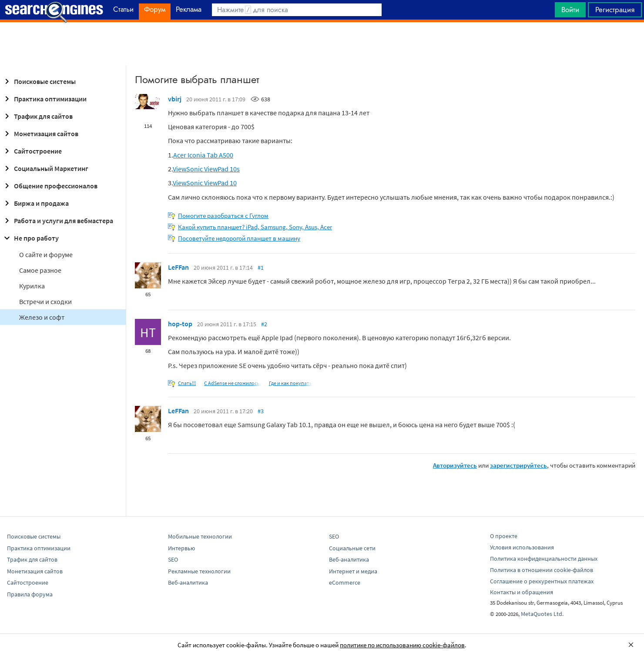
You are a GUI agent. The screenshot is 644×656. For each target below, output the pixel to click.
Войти (570, 10)
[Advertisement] (322, 44)
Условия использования (522, 547)
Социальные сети (352, 548)
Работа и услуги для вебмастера (57, 221)
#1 (261, 268)
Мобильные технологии (200, 536)
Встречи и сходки (45, 301)
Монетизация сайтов (40, 134)
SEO (173, 559)
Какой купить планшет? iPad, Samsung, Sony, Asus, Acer (255, 227)
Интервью (181, 548)
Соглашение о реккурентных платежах (542, 581)
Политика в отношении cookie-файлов (542, 570)
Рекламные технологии (199, 571)
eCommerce (345, 582)
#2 (264, 324)
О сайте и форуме (46, 254)
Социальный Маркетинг (45, 168)
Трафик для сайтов (37, 116)
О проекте (504, 536)
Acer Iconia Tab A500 (203, 155)
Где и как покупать (290, 383)
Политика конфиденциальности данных (544, 559)
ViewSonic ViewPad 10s (206, 169)
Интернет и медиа (353, 571)
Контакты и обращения (522, 592)
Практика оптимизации (44, 99)
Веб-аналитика (188, 582)
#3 (261, 411)
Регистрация (615, 10)
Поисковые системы (39, 81)
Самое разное (40, 270)
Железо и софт (42, 317)
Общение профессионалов (50, 186)
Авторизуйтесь (455, 465)
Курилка (32, 286)
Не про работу (30, 238)
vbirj (175, 99)
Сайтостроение (32, 151)
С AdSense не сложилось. (232, 383)
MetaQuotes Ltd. (542, 614)
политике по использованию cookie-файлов (402, 645)
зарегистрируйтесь (518, 465)
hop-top (180, 324)
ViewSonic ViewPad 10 (205, 183)
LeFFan (178, 267)
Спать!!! (187, 383)
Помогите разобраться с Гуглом (223, 216)
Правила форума (30, 594)
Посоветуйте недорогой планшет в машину (239, 238)
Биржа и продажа (35, 203)
